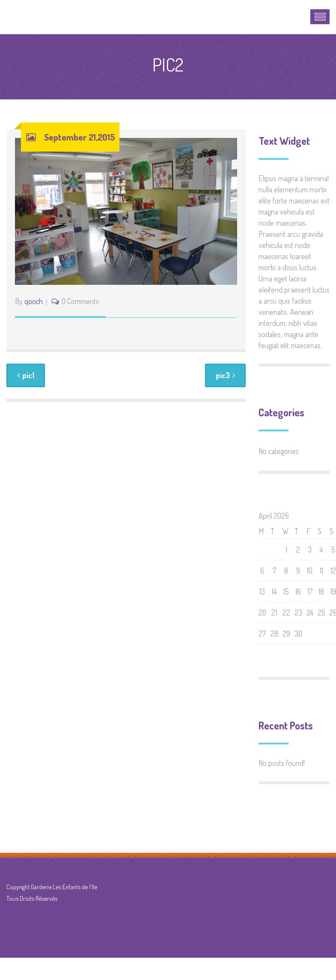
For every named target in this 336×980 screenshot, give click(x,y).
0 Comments (80, 301)
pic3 (225, 375)
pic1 (26, 375)
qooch (34, 301)
